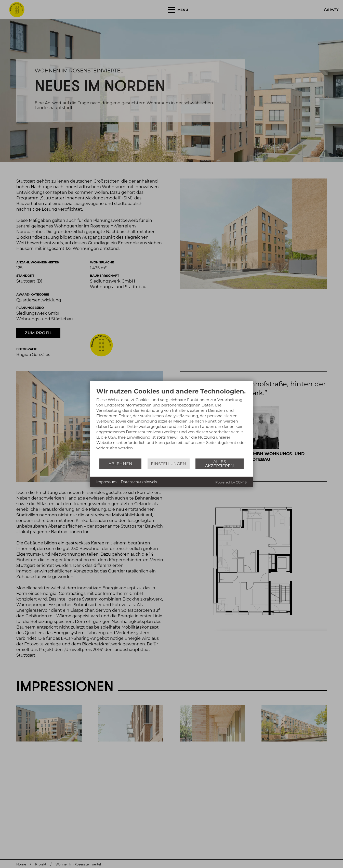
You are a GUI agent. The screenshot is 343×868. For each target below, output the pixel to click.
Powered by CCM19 (231, 482)
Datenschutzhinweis (139, 482)
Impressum (107, 482)
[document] (171, 423)
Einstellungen (168, 464)
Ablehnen (120, 464)
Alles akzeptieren (220, 464)
